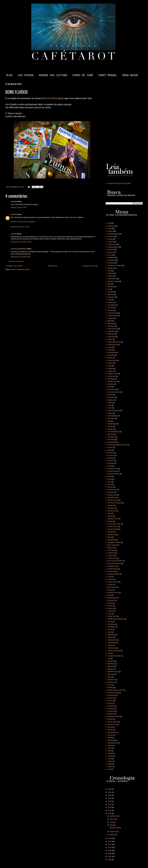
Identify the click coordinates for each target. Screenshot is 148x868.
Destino (110, 395)
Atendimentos (112, 381)
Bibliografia (111, 540)
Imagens (111, 318)
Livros (110, 255)
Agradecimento (113, 519)
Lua (109, 658)
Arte (109, 223)
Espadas (111, 302)
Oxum (110, 685)
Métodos (111, 294)
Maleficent (111, 664)
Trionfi (110, 753)
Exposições (111, 352)
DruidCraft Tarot (113, 593)
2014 (110, 813)
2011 (110, 844)
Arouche (110, 532)
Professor (111, 706)
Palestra (110, 687)
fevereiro (113, 832)
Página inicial (52, 266)
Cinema (110, 231)
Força (110, 614)
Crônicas (111, 263)
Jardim (110, 645)
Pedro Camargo (113, 693)
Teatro (110, 738)
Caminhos (111, 553)
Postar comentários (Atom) (21, 269)
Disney (110, 590)
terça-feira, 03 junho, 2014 (20, 227)
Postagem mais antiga (90, 266)
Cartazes (111, 556)
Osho (109, 482)
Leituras (110, 242)
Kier (109, 653)
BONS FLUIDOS (49, 98)
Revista (110, 719)
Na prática (111, 260)
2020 (110, 795)
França (110, 403)
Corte (109, 577)
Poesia (110, 239)
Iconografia (111, 305)
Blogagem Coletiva (114, 542)
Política (110, 413)
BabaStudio (112, 535)
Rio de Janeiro (113, 722)
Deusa (110, 350)
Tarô (109, 421)
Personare (111, 326)
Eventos (110, 250)
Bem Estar (111, 439)
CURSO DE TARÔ (83, 75)
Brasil (110, 387)
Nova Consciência (114, 410)
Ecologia (111, 453)
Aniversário (111, 376)
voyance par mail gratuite (26, 222)
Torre (109, 751)
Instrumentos (112, 640)
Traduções (111, 297)
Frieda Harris (112, 616)
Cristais (110, 585)
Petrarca (110, 698)
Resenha (111, 287)
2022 (110, 789)
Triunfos (110, 506)
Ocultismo (111, 682)
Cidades (110, 268)
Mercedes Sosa (113, 672)
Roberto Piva (112, 724)
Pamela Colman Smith (115, 690)
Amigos (110, 521)
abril (112, 825)
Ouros (110, 484)
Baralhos (111, 384)
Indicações (111, 635)
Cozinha (110, 579)
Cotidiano (111, 258)
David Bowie (112, 587)
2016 (110, 807)
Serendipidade (113, 416)
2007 (110, 856)
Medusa (110, 669)
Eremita (110, 458)
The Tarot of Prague (114, 503)
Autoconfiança (112, 316)
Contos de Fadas (113, 574)
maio (112, 822)
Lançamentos (112, 471)
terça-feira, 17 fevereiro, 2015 (21, 242)
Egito (109, 595)
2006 (110, 860)
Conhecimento (113, 569)
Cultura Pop (112, 244)
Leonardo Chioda (114, 474)
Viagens (110, 371)
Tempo (110, 745)
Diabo (110, 450)
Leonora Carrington (114, 656)
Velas (109, 759)
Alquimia (111, 434)
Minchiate (111, 674)
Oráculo (110, 363)
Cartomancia (112, 558)
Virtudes (110, 429)
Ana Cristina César (114, 524)
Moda (110, 677)
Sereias (110, 730)
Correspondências (114, 392)
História (110, 273)
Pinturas (110, 310)
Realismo (111, 714)
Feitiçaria (111, 463)
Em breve (111, 455)
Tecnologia (111, 740)
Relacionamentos (114, 716)
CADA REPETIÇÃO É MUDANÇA (119, 183)
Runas (110, 727)
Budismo (111, 548)
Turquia (110, 756)
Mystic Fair (111, 680)
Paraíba (110, 487)
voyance (14, 222)
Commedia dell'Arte (114, 564)
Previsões (111, 492)
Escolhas (111, 461)
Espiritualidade (113, 247)
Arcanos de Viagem (114, 265)
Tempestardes (112, 743)
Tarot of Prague (113, 500)
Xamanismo (112, 511)
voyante (14, 234)
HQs (109, 271)
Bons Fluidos (112, 545)
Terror (110, 748)
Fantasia (111, 608)
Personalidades (113, 234)
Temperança (112, 424)
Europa (110, 606)
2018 (110, 801)
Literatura (111, 226)
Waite (110, 764)
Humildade (111, 627)
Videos (110, 761)
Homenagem (112, 360)
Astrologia (111, 379)
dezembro (114, 816)
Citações (111, 236)
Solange (14, 201)
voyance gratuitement (19, 249)
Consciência (112, 389)
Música (110, 276)
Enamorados (112, 598)
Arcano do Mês (113, 529)
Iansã (109, 632)
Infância (110, 637)
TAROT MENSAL (108, 75)
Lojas (109, 405)
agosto (112, 819)
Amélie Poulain (113, 374)
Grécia (110, 622)
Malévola (111, 666)
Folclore (110, 611)
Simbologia (111, 337)
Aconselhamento (113, 432)
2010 (110, 847)
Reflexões (111, 334)
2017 (110, 804)
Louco (110, 408)
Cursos (110, 447)
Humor (110, 629)
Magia (110, 321)
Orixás (110, 479)
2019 (110, 798)
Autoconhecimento (114, 342)
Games (110, 358)
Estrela (110, 603)
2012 (110, 841)
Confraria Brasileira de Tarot (117, 445)
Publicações (112, 279)
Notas (110, 229)
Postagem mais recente (14, 266)
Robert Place (112, 495)
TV (109, 289)
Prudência (111, 711)
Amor (109, 300)
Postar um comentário (16, 261)
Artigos (110, 339)
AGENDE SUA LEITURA (53, 75)
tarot (109, 769)
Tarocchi (110, 308)
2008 (110, 853)
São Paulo (111, 418)
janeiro (112, 835)
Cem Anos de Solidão (115, 561)
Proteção (111, 709)
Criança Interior (113, 582)
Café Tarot (111, 550)
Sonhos (110, 735)
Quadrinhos (112, 331)
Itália (109, 284)
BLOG (9, 75)
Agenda (110, 516)
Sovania (14, 214)
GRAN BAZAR (130, 75)
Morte (110, 476)
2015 (110, 810)
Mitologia (111, 323)
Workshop (111, 508)
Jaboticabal (111, 643)
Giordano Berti (113, 469)
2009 (110, 851)
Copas (110, 347)
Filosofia (110, 292)
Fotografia (111, 355)
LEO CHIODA (26, 75)
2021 (110, 792)
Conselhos (111, 571)
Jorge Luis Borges (114, 651)
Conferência (112, 566)
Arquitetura (111, 437)
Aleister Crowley (113, 281)
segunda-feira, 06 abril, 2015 (21, 257)
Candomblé (112, 442)
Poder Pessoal (113, 329)
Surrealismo (112, 498)
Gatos (110, 466)
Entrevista (111, 397)
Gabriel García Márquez (116, 619)
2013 (109, 513)
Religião (110, 368)
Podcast (110, 701)
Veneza (110, 426)
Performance (112, 490)
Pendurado (111, 695)
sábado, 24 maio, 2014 (19, 207)
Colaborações (112, 345)
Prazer (110, 703)
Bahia (110, 537)
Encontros (111, 600)
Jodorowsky (112, 648)
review (110, 767)
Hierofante (111, 624)
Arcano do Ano (113, 527)
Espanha (111, 400)
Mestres (110, 252)
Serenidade (112, 732)
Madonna (111, 661)
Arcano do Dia (112, 313)
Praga (110, 366)
